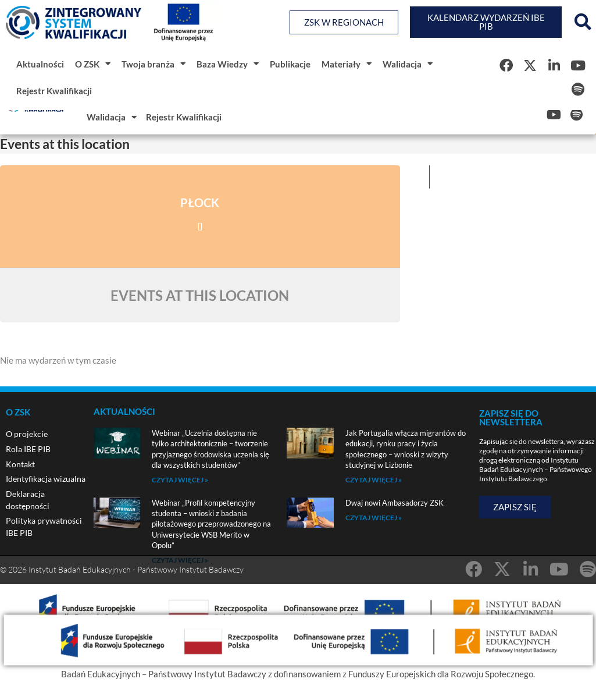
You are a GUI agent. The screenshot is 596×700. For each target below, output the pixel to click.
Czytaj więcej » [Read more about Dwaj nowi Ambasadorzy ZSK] (374, 518)
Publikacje (290, 64)
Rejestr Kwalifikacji (54, 91)
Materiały (347, 64)
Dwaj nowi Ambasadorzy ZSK (395, 503)
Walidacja (408, 64)
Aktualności (40, 64)
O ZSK (93, 64)
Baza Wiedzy (228, 64)
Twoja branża (154, 64)
